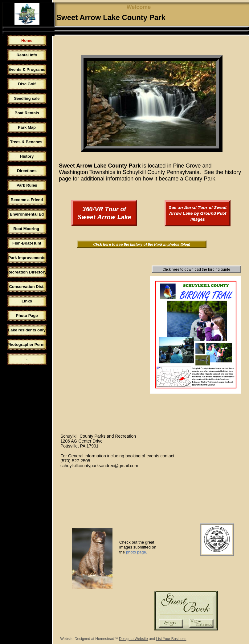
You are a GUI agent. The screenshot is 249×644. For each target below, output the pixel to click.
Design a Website (133, 639)
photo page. (137, 552)
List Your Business (171, 639)
